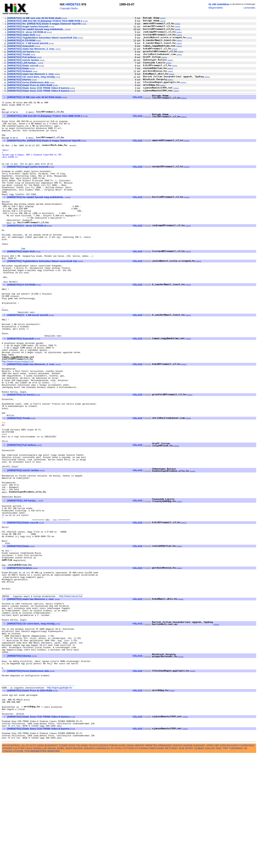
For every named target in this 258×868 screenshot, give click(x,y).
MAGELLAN (40, 862)
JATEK (210, 859)
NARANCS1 (103, 862)
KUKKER (7, 862)
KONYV (235, 859)
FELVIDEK (82, 859)
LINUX (29, 862)
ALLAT (25, 859)
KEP (217, 859)
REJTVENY (171, 862)
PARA (152, 862)
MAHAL (52, 862)
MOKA (69, 862)
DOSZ (72, 859)
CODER (63, 859)
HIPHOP (139, 859)
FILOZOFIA (102, 859)
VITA (27, 864)
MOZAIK (78, 862)
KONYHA (225, 859)
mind (64, 18)
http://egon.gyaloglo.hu (60, 792)
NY (112, 862)
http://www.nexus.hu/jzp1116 (18, 408)
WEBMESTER (38, 864)
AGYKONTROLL (12, 859)
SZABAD (199, 862)
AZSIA (41, 859)
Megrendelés (216, 8)
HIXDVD (177, 859)
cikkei (163, 18)
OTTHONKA (142, 862)
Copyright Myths (69, 8)
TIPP (225, 862)
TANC (219, 862)
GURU (122, 859)
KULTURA (19, 862)
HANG (130, 859)
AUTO (33, 859)
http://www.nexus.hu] (71, 685)
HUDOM (187, 859)
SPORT (189, 862)
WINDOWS (53, 864)
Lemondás (249, 8)
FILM (92, 859)
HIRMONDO (165, 859)
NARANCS (90, 862)
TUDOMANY (236, 862)
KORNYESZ (247, 859)
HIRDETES (73, 4)
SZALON (210, 862)
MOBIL (61, 862)
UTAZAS (7, 864)
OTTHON (129, 862)
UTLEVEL (18, 864)
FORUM (113, 859)
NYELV (119, 862)
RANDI (160, 862)
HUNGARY (199, 859)
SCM (181, 862)
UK (246, 862)
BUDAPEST (52, 859)
